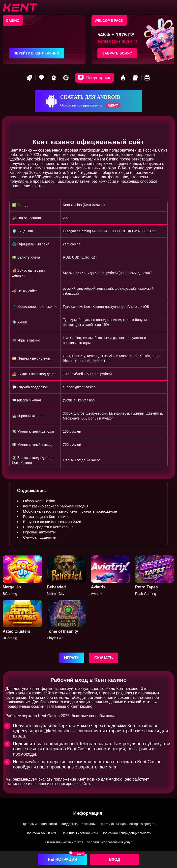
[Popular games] (94, 78)
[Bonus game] (147, 78)
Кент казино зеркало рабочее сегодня (56, 506)
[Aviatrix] (111, 576)
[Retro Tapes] (155, 576)
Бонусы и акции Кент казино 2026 (52, 522)
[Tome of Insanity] (66, 620)
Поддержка (69, 824)
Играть (72, 658)
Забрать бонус (117, 53)
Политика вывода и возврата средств (127, 824)
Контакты (88, 824)
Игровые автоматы (39, 532)
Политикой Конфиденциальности (127, 833)
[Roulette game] (66, 78)
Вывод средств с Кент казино (48, 527)
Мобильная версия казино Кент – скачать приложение (70, 511)
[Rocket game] (29, 78)
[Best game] (54, 78)
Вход (115, 859)
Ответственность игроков (64, 842)
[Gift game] (135, 78)
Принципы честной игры (80, 833)
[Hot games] (123, 78)
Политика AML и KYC (42, 833)
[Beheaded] (66, 576)
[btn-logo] (20, 7)
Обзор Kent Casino (39, 501)
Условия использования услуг (110, 842)
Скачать (103, 658)
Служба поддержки (40, 537)
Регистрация (62, 859)
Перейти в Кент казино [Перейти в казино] (36, 53)
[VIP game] (42, 78)
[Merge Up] (22, 576)
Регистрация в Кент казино (46, 516)
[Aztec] (22, 620)
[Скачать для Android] (88, 101)
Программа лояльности (39, 824)
